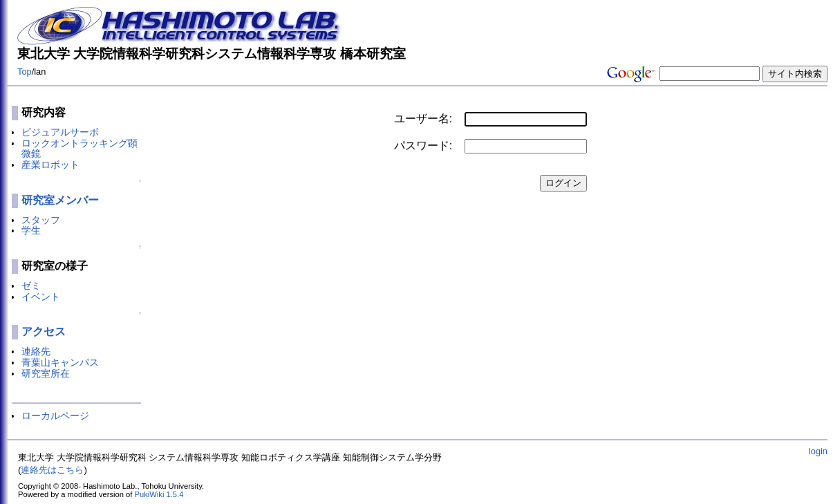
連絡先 (36, 351)
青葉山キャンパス (60, 362)
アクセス (44, 332)
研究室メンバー (60, 200)
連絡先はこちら (52, 470)
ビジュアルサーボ (60, 132)
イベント (41, 297)
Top (25, 72)
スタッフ (41, 220)
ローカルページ (55, 416)
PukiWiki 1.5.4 (159, 494)
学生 (31, 230)
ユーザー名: (423, 119)
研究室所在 (46, 373)
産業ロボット (50, 165)
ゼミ (31, 286)
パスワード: (423, 146)
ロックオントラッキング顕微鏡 (79, 149)
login (818, 451)
